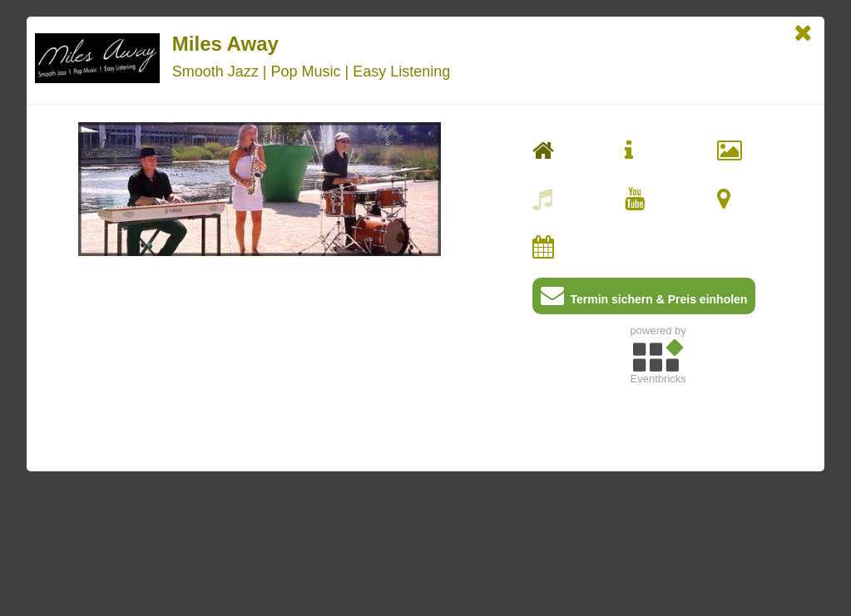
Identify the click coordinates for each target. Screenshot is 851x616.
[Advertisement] (658, 508)
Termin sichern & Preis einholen (644, 299)
